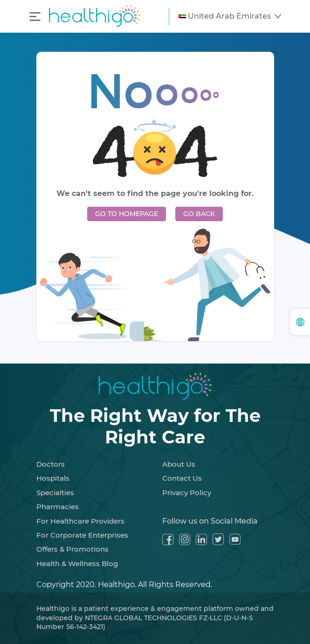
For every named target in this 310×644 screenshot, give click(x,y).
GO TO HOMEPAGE (127, 214)
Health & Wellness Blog (77, 563)
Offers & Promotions (72, 549)
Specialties (55, 493)
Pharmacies (58, 507)
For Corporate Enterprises (82, 535)
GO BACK (199, 214)
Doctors (51, 464)
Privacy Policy (187, 493)
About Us (179, 464)
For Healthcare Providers (80, 521)
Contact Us (182, 478)
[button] (230, 16)
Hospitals (53, 478)
